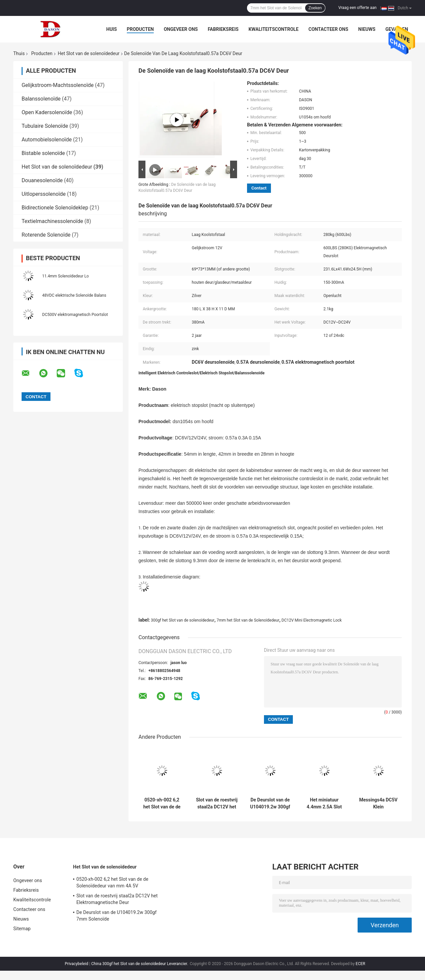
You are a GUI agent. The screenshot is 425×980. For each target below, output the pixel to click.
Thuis (19, 53)
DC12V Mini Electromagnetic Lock (312, 620)
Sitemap (22, 929)
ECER (360, 964)
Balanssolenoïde (41, 99)
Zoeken (315, 8)
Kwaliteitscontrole (273, 29)
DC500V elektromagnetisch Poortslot (75, 315)
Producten (140, 29)
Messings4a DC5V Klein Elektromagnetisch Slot (379, 803)
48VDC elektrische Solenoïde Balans (74, 295)
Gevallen (397, 29)
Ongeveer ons (181, 29)
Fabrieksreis (223, 29)
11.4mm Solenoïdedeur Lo (65, 276)
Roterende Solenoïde (46, 235)
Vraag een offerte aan (357, 8)
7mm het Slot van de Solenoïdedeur (248, 620)
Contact (259, 188)
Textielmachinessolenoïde (52, 221)
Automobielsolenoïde (47, 140)
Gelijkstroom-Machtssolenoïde (58, 85)
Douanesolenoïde (42, 180)
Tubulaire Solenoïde (45, 126)
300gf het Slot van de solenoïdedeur (182, 620)
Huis (112, 29)
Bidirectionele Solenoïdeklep (55, 208)
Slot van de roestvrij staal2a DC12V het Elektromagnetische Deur (217, 803)
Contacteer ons (328, 29)
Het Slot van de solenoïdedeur (89, 53)
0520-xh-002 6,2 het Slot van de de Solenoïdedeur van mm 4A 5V (162, 803)
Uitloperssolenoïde (44, 194)
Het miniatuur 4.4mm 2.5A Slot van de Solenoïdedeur (324, 803)
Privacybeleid (77, 964)
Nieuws (367, 29)
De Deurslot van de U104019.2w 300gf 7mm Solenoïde (270, 803)
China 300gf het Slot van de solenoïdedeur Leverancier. (140, 964)
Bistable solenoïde (43, 153)
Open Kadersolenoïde (47, 112)
